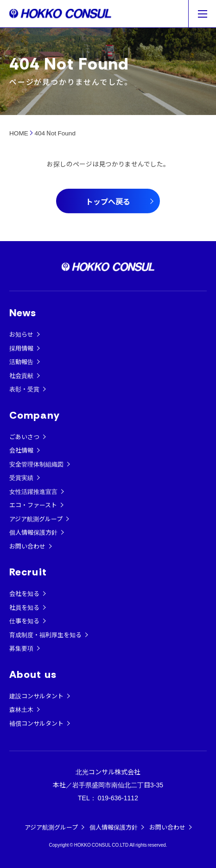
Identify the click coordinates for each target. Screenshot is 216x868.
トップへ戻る (108, 201)
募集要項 (21, 648)
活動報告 (21, 361)
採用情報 (21, 348)
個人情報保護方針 (33, 532)
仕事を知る (24, 621)
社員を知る (24, 607)
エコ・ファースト (33, 505)
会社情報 (21, 450)
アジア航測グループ (36, 519)
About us (33, 674)
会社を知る (24, 593)
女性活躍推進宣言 (33, 491)
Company (35, 415)
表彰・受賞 (24, 389)
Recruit (28, 572)
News (23, 313)
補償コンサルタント (36, 723)
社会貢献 (21, 375)
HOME (19, 133)
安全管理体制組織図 (36, 464)
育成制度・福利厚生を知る (45, 635)
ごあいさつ (24, 437)
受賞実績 (21, 477)
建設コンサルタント (36, 696)
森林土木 (21, 709)
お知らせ (21, 334)
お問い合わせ (27, 546)
